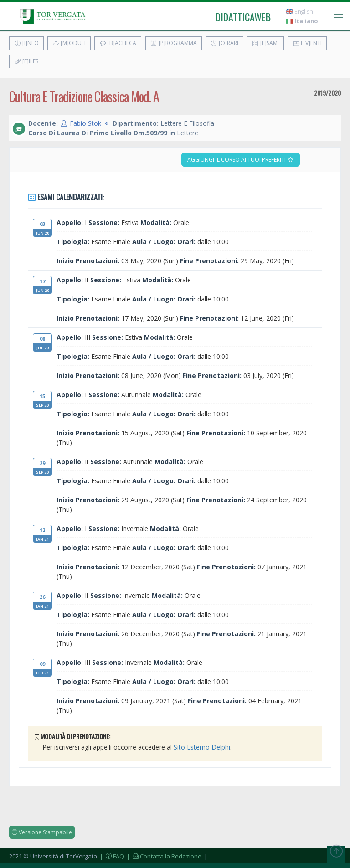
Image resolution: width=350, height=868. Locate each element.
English (299, 12)
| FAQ (111, 856)
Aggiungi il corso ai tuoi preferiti (241, 160)
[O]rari (224, 43)
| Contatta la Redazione (163, 856)
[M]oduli (69, 43)
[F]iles (26, 61)
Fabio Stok (85, 123)
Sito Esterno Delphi (202, 747)
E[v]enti (307, 43)
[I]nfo (26, 43)
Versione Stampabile (42, 832)
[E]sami (265, 43)
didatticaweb (243, 17)
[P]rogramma (174, 43)
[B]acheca (118, 43)
